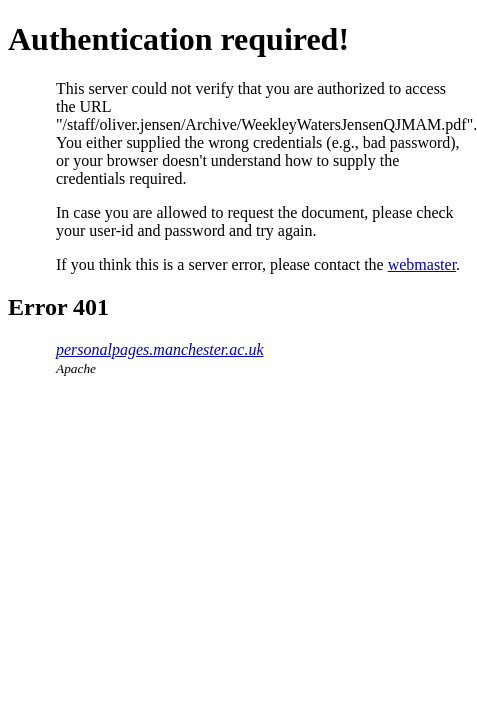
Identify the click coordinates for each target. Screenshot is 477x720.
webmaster (422, 264)
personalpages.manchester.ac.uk (160, 349)
